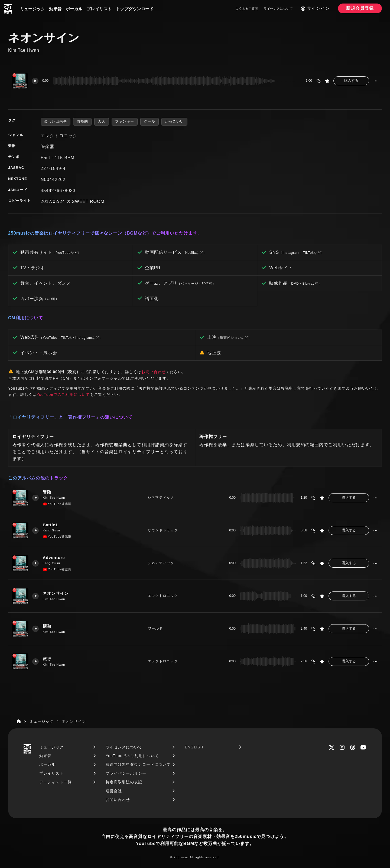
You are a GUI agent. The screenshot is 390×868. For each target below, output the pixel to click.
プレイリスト (99, 9)
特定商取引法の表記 (124, 782)
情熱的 (82, 121)
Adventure (54, 558)
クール (149, 121)
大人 (102, 121)
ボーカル (74, 9)
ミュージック (32, 9)
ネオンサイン (56, 594)
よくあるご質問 (247, 9)
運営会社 (114, 791)
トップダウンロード (135, 9)
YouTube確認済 (57, 504)
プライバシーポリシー (126, 773)
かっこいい (174, 121)
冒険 (47, 492)
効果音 (55, 9)
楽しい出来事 (56, 121)
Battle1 (51, 525)
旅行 (47, 659)
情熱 (47, 626)
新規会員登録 (360, 8)
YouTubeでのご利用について (63, 394)
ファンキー (125, 121)
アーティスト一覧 (56, 782)
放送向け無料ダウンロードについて (138, 764)
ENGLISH (194, 747)
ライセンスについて (278, 9)
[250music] (8, 9)
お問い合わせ (154, 372)
